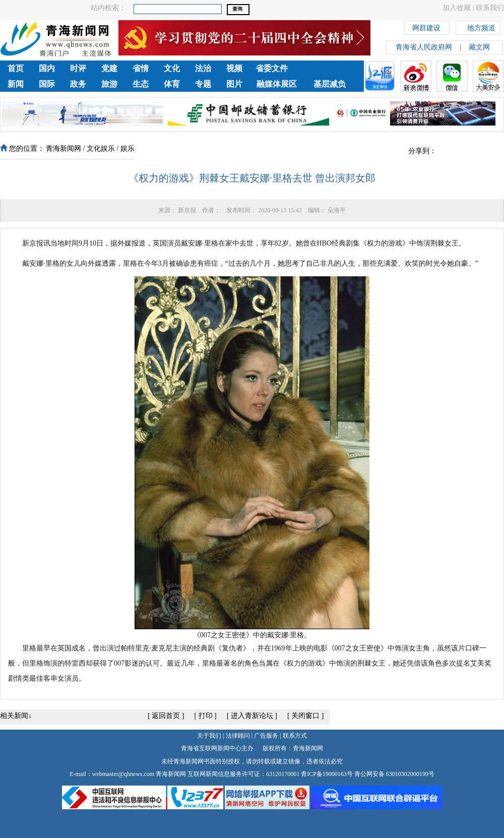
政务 (78, 84)
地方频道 (481, 26)
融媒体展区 (277, 84)
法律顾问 (238, 736)
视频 (234, 68)
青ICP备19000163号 (327, 774)
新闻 (16, 84)
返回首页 (166, 716)
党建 (109, 68)
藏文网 (479, 47)
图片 (234, 84)
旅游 (109, 84)
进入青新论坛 (252, 716)
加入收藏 (457, 8)
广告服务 (266, 736)
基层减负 (330, 84)
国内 (47, 68)
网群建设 (426, 26)
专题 (203, 84)
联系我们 (490, 8)
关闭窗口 (305, 716)
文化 (172, 68)
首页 (16, 68)
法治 (203, 68)
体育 (172, 84)
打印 (206, 716)
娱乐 (128, 148)
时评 (78, 68)
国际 (47, 84)
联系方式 (295, 736)
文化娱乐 (101, 148)
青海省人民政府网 (424, 47)
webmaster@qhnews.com (123, 774)
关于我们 (209, 736)
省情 (141, 68)
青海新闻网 (64, 148)
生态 (141, 84)
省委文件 (272, 68)
